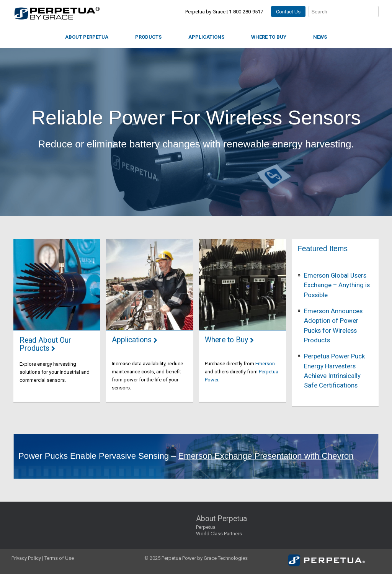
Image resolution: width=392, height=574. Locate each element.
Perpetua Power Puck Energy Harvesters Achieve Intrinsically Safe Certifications (334, 371)
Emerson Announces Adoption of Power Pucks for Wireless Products (333, 325)
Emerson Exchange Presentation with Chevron (266, 456)
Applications (206, 37)
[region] (196, 132)
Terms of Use (59, 558)
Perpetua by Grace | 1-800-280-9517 (224, 12)
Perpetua (206, 527)
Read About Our (45, 345)
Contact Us (288, 12)
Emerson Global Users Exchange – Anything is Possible (337, 285)
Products (148, 37)
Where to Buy (269, 37)
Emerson (265, 364)
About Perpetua (87, 37)
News (320, 37)
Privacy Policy (26, 558)
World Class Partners (219, 534)
